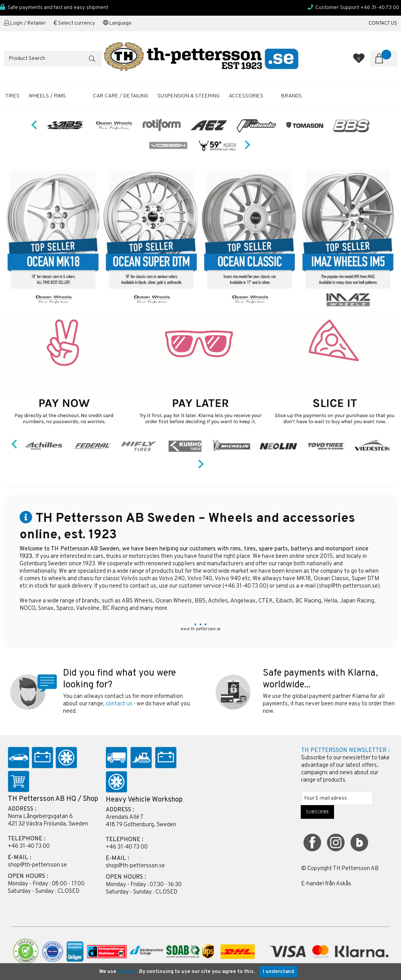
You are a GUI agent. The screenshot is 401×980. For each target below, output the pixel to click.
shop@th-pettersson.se (348, 586)
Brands (292, 96)
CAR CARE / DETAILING (121, 96)
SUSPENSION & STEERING (189, 96)
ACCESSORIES (246, 96)
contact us (119, 704)
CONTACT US (383, 23)
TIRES (12, 96)
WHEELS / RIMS (47, 96)
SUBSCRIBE (318, 812)
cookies (127, 972)
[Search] (53, 59)
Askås (344, 884)
